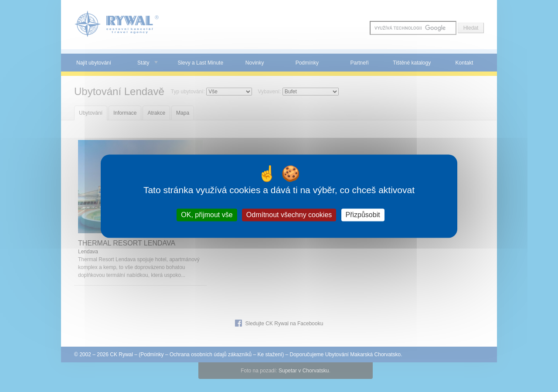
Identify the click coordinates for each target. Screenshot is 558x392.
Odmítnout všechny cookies (289, 215)
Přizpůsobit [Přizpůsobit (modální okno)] (363, 215)
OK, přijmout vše (207, 215)
